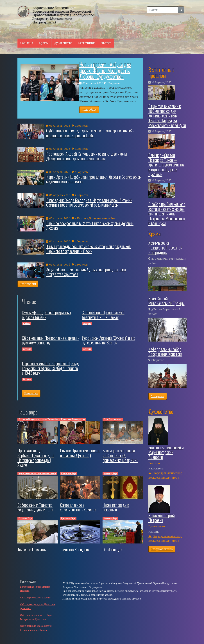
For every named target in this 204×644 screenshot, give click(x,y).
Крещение (66, 518)
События (27, 43)
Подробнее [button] (89, 110)
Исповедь (108, 473)
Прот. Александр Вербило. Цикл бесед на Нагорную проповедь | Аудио (36, 457)
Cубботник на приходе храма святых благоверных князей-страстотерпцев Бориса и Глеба (90, 133)
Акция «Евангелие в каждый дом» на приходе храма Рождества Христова (86, 272)
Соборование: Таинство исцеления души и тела (35, 507)
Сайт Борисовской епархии (36, 598)
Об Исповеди (112, 549)
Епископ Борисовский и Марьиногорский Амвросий (166, 452)
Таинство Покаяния (32, 549)
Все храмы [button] (158, 396)
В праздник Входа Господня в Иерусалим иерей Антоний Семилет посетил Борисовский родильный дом (89, 202)
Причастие (66, 419)
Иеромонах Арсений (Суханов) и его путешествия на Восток (109, 340)
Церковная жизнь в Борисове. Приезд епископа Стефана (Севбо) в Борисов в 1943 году (50, 368)
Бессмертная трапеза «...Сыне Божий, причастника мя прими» (120, 455)
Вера (106, 419)
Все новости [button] (28, 284)
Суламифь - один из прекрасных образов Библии (47, 315)
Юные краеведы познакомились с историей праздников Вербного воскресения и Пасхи (88, 248)
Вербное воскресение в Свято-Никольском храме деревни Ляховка (90, 225)
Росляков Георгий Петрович (162, 518)
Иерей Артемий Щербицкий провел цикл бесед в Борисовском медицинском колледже (94, 179)
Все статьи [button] (31, 393)
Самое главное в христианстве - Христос (78, 507)
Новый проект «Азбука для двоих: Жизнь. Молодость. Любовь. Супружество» (105, 70)
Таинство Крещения (75, 549)
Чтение (106, 43)
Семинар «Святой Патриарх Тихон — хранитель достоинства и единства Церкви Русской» (166, 164)
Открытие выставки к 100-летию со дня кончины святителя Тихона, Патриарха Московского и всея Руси (167, 115)
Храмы (44, 43)
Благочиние (87, 43)
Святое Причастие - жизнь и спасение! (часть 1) (80, 453)
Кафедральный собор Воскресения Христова (165, 351)
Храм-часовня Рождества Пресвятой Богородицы (165, 247)
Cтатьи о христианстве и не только (39, 473)
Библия (27, 324)
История (87, 324)
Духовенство (63, 43)
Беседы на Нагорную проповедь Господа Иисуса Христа (43, 419)
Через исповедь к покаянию (116, 507)
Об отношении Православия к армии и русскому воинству (51, 340)
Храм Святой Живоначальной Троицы (166, 301)
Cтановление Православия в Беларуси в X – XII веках (103, 315)
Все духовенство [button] (162, 549)
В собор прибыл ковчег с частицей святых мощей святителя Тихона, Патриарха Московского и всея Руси (167, 213)
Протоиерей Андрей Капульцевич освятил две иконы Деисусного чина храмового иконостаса (87, 156)
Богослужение (79, 419)
